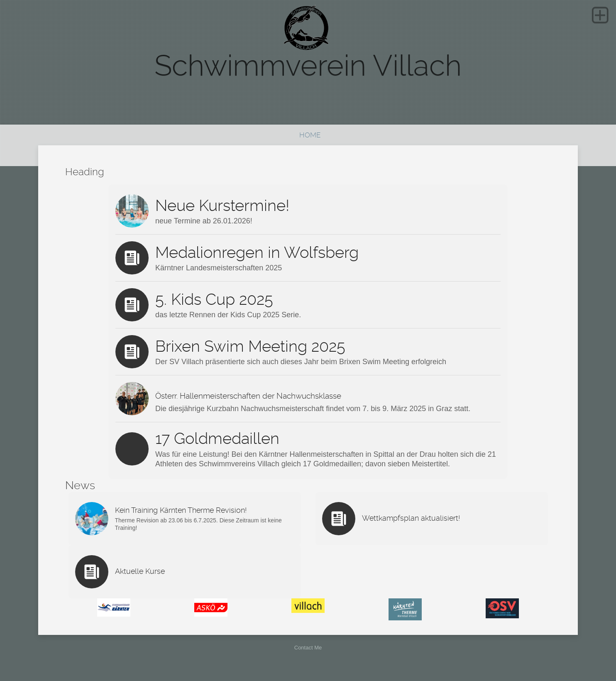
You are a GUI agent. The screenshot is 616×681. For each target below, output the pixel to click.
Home (310, 135)
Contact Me (308, 648)
